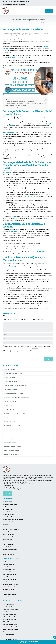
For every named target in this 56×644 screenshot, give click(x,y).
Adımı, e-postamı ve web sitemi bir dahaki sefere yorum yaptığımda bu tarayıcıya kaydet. (28, 346)
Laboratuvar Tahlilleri (11, 382)
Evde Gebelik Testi (10, 430)
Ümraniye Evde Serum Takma (10, 594)
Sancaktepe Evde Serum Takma (10, 584)
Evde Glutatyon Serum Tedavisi (13, 373)
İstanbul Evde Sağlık (15, 309)
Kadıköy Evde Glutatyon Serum (10, 617)
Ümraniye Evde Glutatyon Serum (10, 637)
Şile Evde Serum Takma (8, 589)
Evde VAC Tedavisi (10, 434)
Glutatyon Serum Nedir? (9, 604)
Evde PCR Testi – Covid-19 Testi (13, 426)
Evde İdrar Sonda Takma (11, 422)
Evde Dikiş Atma (9, 406)
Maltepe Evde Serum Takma (9, 579)
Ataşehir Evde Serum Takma (9, 567)
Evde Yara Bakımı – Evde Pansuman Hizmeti (17, 398)
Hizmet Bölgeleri (6, 309)
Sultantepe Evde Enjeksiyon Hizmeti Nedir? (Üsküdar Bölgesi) (19, 102)
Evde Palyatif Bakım (10, 442)
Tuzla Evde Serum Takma (9, 592)
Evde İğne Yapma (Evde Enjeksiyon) (14, 394)
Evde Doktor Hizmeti (10, 377)
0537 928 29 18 (31, 196)
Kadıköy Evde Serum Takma (9, 574)
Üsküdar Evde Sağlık (24, 309)
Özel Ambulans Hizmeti (11, 410)
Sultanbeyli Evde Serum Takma (10, 587)
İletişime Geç (7, 493)
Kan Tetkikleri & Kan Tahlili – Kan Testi (16, 386)
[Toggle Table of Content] (45, 99)
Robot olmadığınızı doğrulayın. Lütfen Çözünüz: (20, 351)
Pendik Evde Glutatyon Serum (10, 624)
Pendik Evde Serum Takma (9, 582)
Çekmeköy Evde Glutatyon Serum (11, 614)
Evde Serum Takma (7, 562)
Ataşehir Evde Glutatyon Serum (10, 609)
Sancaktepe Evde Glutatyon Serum (11, 627)
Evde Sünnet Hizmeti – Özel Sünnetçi (15, 414)
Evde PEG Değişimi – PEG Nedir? (13, 446)
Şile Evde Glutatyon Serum (9, 632)
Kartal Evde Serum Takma (9, 577)
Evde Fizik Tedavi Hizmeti (12, 454)
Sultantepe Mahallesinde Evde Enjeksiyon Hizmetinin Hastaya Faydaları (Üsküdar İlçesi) (26, 103)
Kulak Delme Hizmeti (10, 402)
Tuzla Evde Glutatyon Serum (9, 634)
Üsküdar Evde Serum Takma (9, 597)
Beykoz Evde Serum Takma (9, 569)
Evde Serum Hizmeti (10, 369)
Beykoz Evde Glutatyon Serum (10, 612)
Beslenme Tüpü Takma (11, 390)
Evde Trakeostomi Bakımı (12, 450)
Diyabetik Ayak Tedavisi (11, 438)
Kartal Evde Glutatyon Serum (10, 619)
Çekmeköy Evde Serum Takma (10, 572)
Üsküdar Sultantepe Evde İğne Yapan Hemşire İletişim (18, 107)
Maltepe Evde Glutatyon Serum (10, 622)
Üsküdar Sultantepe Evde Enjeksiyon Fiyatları (15, 105)
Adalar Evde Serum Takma (9, 564)
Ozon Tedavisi (8, 418)
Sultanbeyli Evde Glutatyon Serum (11, 629)
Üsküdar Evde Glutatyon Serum (10, 639)
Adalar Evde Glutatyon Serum (10, 607)
